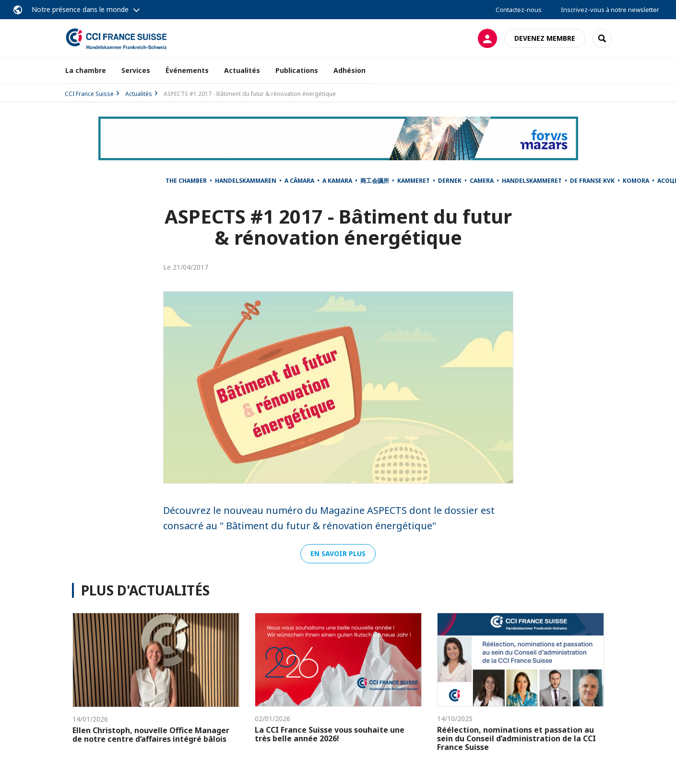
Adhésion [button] (350, 70)
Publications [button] (297, 70)
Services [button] (136, 70)
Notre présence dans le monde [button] (80, 9)
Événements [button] (187, 70)
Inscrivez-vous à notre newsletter (610, 10)
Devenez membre (545, 38)
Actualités (242, 70)
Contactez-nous (519, 10)
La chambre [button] (86, 70)
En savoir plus (338, 553)
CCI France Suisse (89, 94)
